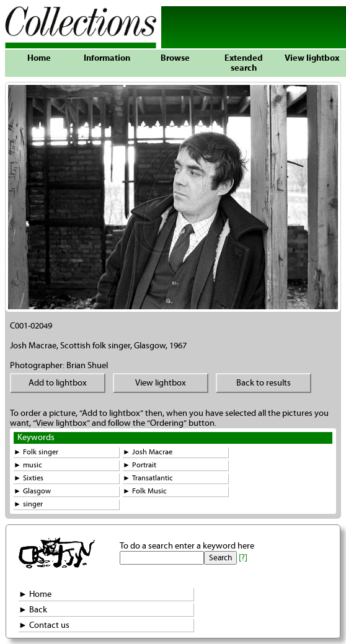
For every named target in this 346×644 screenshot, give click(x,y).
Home (39, 58)
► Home (35, 594)
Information (107, 58)
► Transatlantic (148, 478)
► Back (33, 610)
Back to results (264, 383)
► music (28, 465)
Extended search (244, 63)
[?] (243, 558)
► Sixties (29, 478)
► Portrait (140, 465)
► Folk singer (36, 452)
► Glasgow (32, 491)
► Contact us (44, 625)
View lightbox (312, 58)
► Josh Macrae (148, 452)
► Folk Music (145, 491)
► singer (28, 504)
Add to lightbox (58, 383)
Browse (175, 58)
